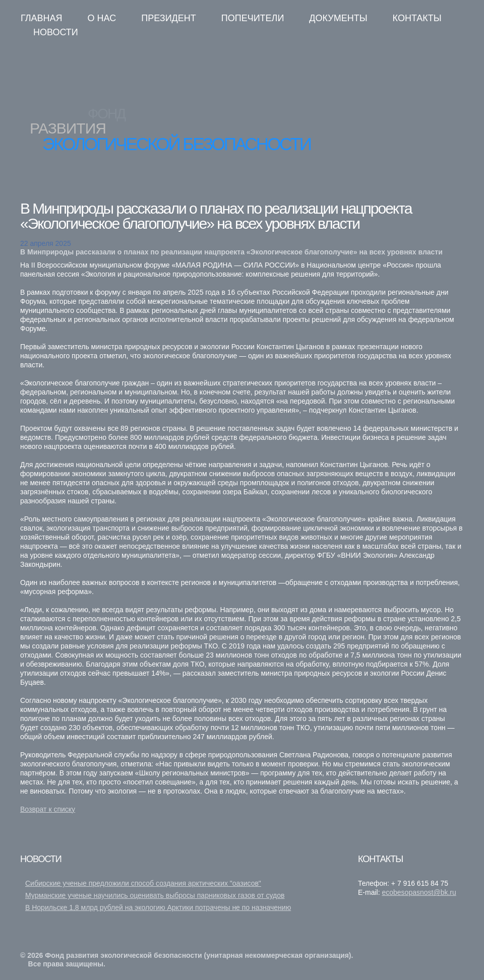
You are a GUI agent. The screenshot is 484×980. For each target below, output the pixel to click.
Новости (56, 32)
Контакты (417, 18)
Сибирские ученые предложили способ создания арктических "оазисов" (143, 883)
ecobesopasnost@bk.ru (419, 892)
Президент (169, 18)
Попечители (253, 18)
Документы (338, 18)
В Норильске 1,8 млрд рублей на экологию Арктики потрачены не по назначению (158, 907)
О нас (102, 18)
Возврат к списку (48, 809)
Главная (42, 18)
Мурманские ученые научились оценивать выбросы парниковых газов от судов (155, 895)
